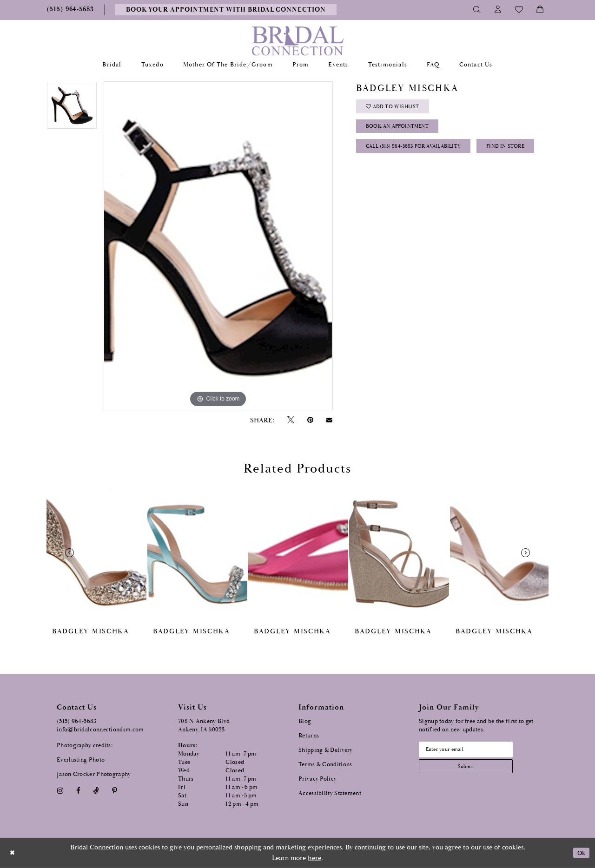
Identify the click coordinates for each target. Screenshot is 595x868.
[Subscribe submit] (475, 771)
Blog (305, 721)
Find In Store (390, 179)
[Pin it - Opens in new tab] (310, 420)
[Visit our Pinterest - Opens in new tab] (115, 791)
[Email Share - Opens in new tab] (330, 420)
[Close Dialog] (13, 853)
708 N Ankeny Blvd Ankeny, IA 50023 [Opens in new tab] (204, 726)
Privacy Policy (317, 779)
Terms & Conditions (325, 765)
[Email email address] (475, 751)
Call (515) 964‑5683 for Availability (424, 156)
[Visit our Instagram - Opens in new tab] (60, 791)
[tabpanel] (72, 109)
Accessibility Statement (330, 793)
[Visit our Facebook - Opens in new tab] (78, 791)
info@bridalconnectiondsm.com (100, 730)
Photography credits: (85, 746)
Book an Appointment (405, 133)
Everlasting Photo (81, 760)
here (314, 858)
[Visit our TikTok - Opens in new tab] (96, 791)
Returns (309, 736)
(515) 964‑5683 (77, 721)
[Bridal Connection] (298, 41)
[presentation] (96, 553)
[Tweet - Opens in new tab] (291, 420)
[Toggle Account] (498, 10)
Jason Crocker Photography (94, 774)
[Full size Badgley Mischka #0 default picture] (218, 246)
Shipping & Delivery (326, 750)
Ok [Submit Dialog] (580, 853)
